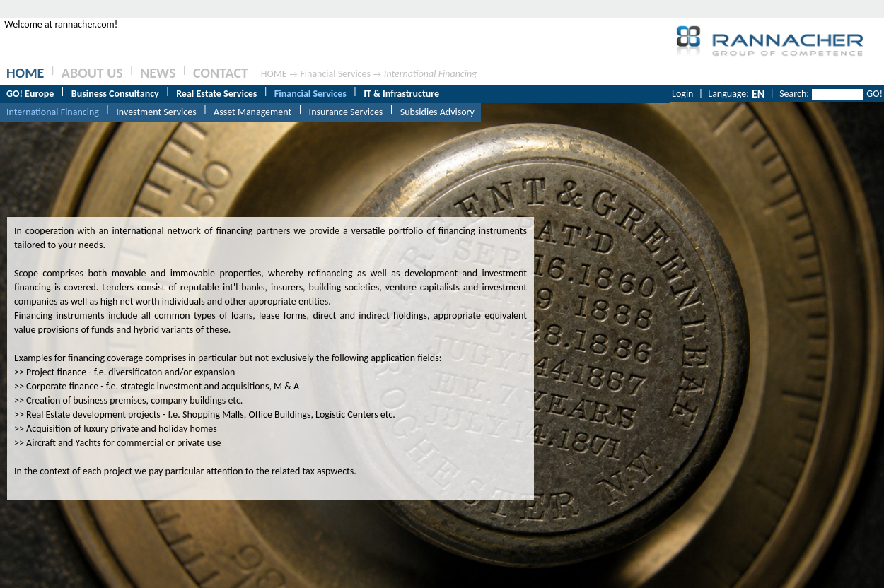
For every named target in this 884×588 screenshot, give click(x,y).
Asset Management (252, 112)
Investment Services (156, 112)
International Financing (430, 74)
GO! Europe (30, 94)
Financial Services (335, 74)
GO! (874, 94)
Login (682, 94)
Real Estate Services (216, 94)
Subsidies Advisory (437, 112)
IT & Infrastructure (401, 94)
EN (758, 94)
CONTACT (221, 73)
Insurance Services (346, 112)
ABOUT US (92, 73)
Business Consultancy (115, 94)
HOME (25, 73)
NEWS (158, 73)
